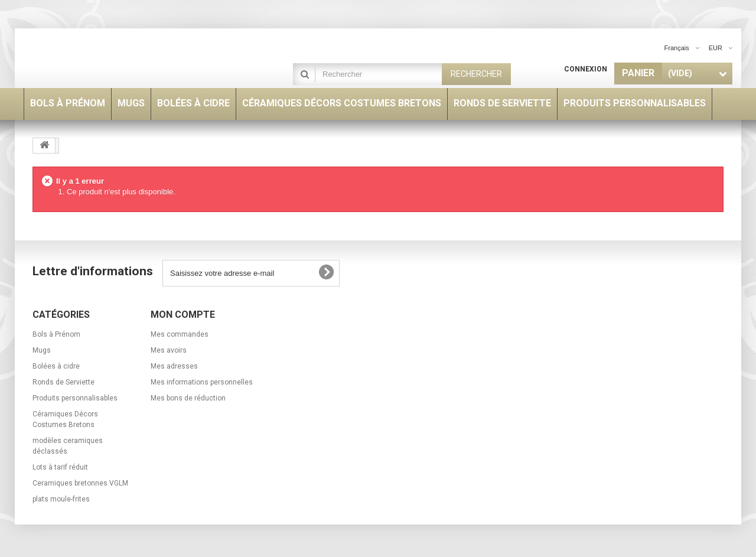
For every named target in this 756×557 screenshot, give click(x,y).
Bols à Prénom (56, 334)
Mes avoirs (169, 350)
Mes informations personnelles (202, 382)
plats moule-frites (61, 499)
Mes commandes (180, 334)
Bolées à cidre (56, 366)
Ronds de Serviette (63, 382)
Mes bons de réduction (188, 398)
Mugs (42, 350)
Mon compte (183, 315)
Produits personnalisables (75, 398)
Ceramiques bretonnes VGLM (80, 483)
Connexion (586, 69)
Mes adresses (174, 366)
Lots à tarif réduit (60, 467)
